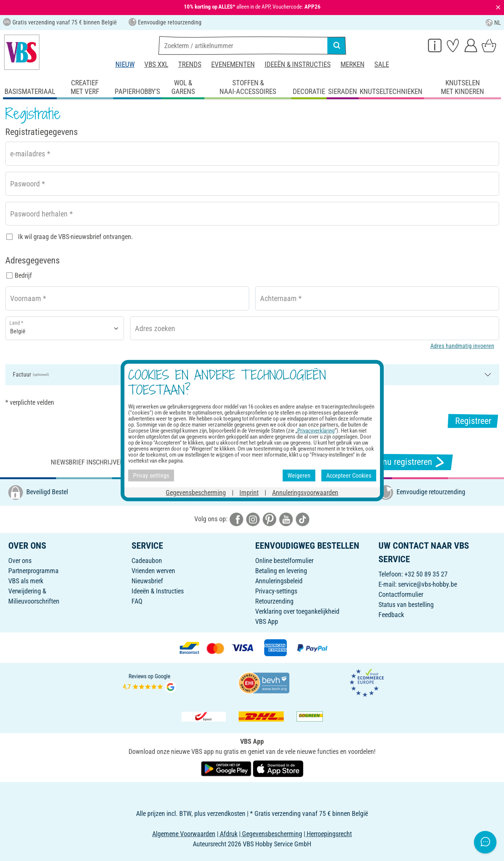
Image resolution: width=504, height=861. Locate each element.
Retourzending (274, 601)
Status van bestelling (406, 605)
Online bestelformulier (284, 561)
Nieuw (125, 64)
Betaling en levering (281, 571)
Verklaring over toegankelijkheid (297, 611)
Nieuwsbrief (147, 581)
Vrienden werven (153, 571)
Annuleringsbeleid (279, 581)
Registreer (473, 421)
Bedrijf (23, 275)
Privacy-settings (276, 591)
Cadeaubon (147, 561)
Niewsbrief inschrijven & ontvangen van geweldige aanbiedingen (153, 462)
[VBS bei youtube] (286, 519)
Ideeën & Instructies (298, 64)
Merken (353, 64)
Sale (382, 64)
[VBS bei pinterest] (269, 519)
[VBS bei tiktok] (303, 519)
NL (493, 23)
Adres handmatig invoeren (462, 346)
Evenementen (233, 64)
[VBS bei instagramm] (253, 519)
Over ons (20, 561)
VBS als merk (26, 581)
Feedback (391, 615)
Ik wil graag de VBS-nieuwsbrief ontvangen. (76, 237)
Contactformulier (401, 594)
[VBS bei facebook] (236, 519)
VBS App (267, 621)
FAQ (137, 601)
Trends (190, 64)
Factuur (31, 375)
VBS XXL (156, 64)
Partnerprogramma (33, 571)
